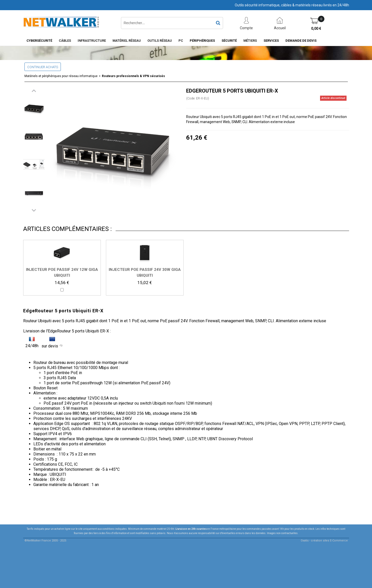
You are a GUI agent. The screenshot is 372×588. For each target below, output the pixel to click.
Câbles (65, 41)
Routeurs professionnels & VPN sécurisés (133, 76)
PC (181, 41)
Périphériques (202, 41)
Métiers (250, 41)
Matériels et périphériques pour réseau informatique (61, 76)
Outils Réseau (160, 41)
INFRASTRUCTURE (92, 41)
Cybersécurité (39, 41)
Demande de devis (301, 41)
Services (271, 41)
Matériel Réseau (127, 41)
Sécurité (229, 41)
